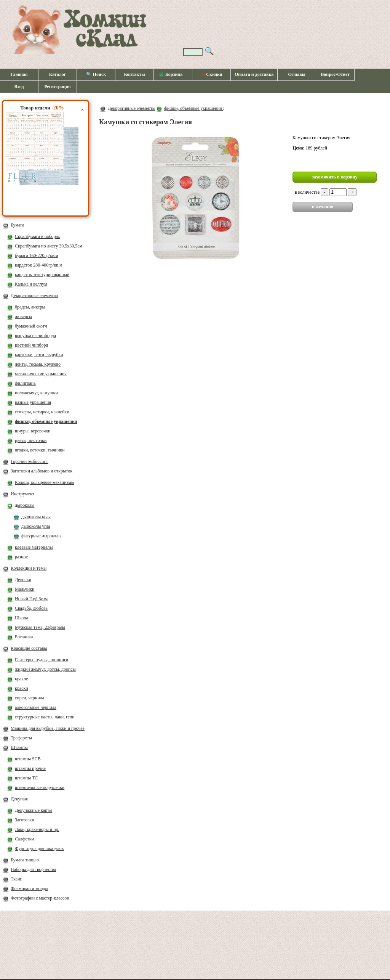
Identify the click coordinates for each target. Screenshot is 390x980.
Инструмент (22, 494)
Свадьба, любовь (31, 608)
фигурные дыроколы (41, 536)
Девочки (23, 580)
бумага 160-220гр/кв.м (37, 255)
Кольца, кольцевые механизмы (45, 482)
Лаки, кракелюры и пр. (37, 829)
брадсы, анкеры (30, 307)
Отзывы (297, 74)
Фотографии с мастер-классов (40, 898)
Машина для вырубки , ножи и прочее (48, 728)
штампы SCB (28, 759)
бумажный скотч (31, 326)
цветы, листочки (31, 440)
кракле (21, 679)
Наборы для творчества (33, 869)
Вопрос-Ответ (335, 74)
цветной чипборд (31, 345)
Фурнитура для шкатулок (39, 848)
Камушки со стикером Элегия (145, 122)
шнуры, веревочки (33, 431)
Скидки (211, 74)
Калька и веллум (31, 284)
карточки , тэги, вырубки (39, 355)
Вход (19, 87)
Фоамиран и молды (30, 888)
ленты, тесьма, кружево (38, 364)
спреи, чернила (30, 698)
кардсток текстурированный (42, 275)
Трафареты (21, 738)
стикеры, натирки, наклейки (42, 412)
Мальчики (25, 589)
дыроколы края (36, 517)
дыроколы (25, 505)
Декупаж (19, 799)
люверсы (23, 316)
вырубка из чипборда (35, 336)
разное (21, 557)
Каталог (58, 74)
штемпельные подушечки (40, 787)
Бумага (18, 225)
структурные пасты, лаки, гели (45, 717)
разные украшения (33, 402)
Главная (19, 74)
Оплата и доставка (254, 74)
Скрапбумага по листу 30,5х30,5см (49, 246)
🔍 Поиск (96, 74)
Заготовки (25, 820)
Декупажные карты (34, 810)
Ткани (17, 879)
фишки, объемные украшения (46, 421)
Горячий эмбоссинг (30, 461)
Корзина (171, 75)
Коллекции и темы (29, 568)
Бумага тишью (25, 860)
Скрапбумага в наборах (38, 236)
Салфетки (24, 839)
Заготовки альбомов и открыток (42, 471)
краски (22, 688)
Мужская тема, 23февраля (40, 627)
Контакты (134, 74)
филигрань (25, 383)
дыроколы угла (36, 526)
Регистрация (57, 87)
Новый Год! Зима (32, 599)
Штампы (19, 747)
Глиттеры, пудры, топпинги (42, 660)
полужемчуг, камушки (36, 393)
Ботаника (24, 637)
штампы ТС (26, 778)
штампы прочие (30, 768)
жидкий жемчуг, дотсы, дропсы (45, 669)
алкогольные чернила (36, 707)
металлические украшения (41, 374)
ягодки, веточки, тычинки (40, 450)
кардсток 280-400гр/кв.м (39, 265)
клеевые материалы (34, 547)
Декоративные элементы (34, 296)
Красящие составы (29, 648)
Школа (21, 618)
